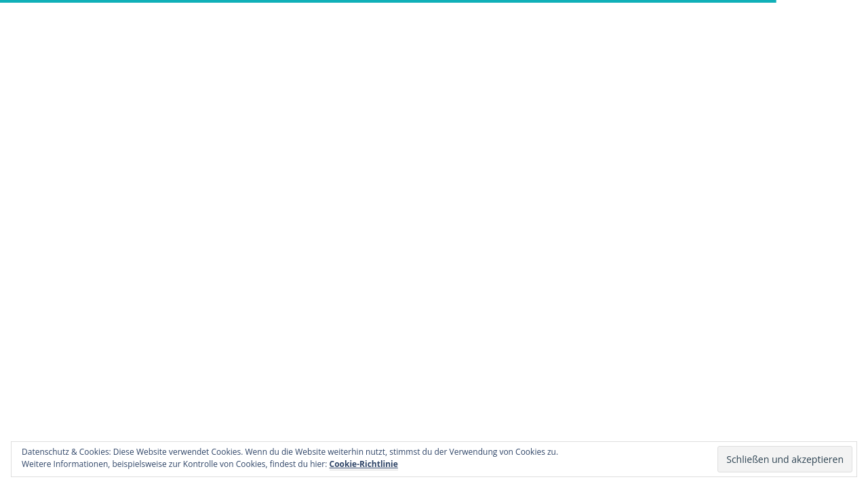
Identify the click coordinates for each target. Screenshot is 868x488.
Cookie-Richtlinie (364, 464)
